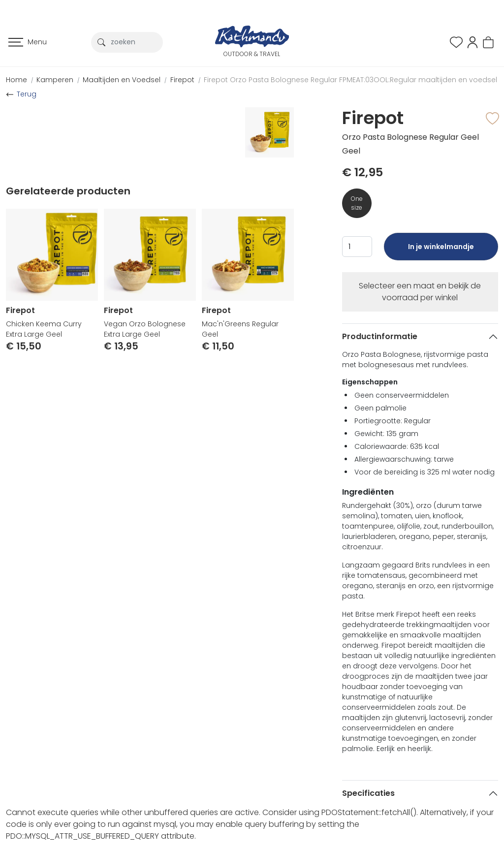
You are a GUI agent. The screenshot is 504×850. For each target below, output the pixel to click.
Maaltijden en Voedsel (122, 80)
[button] (472, 42)
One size (357, 203)
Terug (27, 94)
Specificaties (368, 793)
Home (16, 80)
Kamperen (55, 80)
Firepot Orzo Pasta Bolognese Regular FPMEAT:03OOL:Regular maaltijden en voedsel (350, 80)
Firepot (182, 80)
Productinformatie (380, 336)
